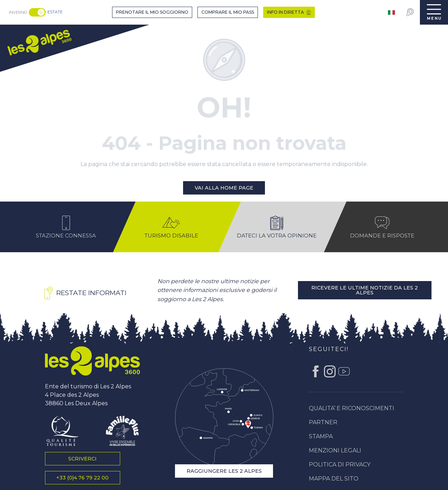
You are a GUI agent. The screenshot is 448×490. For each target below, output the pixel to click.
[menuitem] (39, 42)
